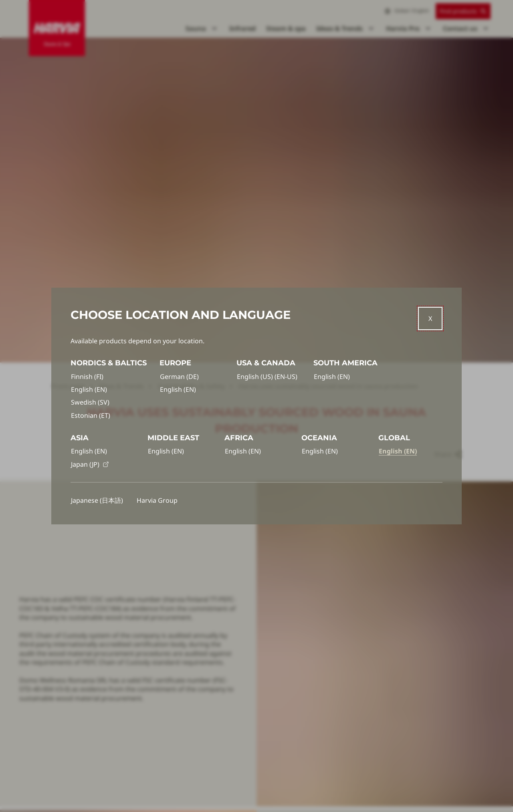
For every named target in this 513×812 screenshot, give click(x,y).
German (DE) (179, 377)
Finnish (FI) (87, 377)
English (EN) (89, 389)
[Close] (430, 318)
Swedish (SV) (90, 402)
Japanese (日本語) (97, 500)
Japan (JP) (90, 464)
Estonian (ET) (91, 415)
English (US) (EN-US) (267, 377)
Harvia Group (157, 500)
